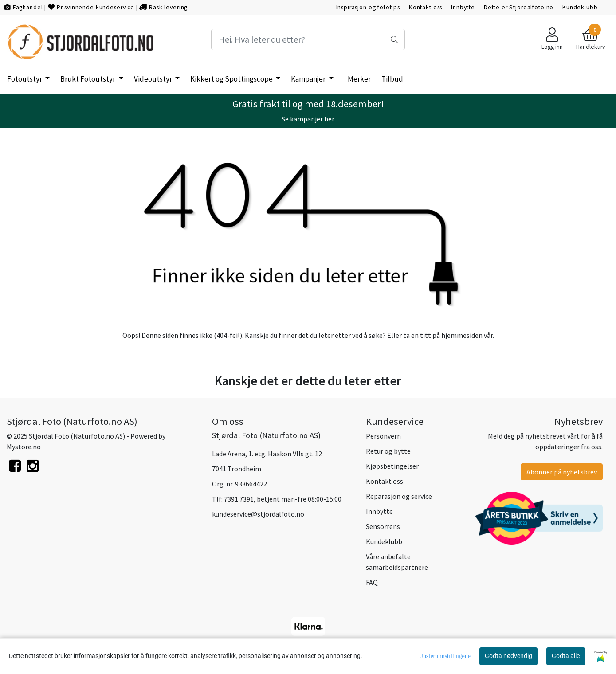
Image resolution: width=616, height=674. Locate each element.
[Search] (308, 39)
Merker (359, 79)
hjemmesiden (462, 335)
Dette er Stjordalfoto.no (519, 7)
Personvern (383, 436)
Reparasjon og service (399, 496)
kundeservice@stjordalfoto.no (258, 514)
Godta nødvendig (508, 656)
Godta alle (566, 656)
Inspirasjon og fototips (368, 7)
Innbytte (463, 7)
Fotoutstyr (25, 79)
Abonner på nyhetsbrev (562, 472)
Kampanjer (309, 79)
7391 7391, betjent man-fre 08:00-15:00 (283, 499)
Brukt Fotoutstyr (88, 79)
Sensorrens (383, 526)
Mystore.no (24, 447)
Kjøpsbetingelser (392, 466)
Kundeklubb (580, 7)
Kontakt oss (426, 7)
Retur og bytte (388, 451)
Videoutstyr (154, 79)
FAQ (372, 582)
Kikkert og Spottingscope (232, 79)
